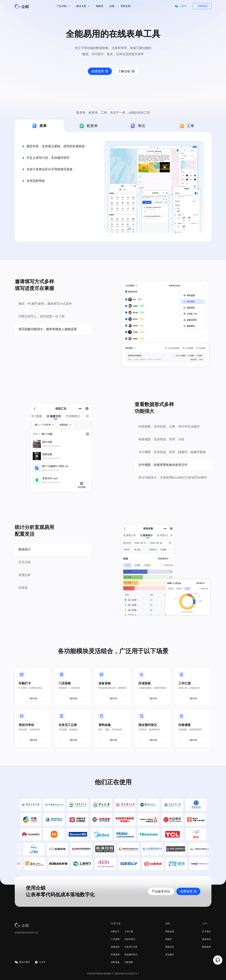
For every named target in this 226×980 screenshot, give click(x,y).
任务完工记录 (131, 947)
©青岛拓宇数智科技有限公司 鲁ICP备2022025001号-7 (113, 974)
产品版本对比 (161, 891)
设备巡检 (115, 947)
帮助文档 (126, 6)
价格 (112, 6)
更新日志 (170, 947)
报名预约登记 (131, 955)
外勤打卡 (115, 931)
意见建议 (170, 955)
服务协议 (206, 939)
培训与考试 (130, 939)
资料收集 (115, 962)
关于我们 (206, 931)
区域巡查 (115, 955)
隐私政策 (206, 947)
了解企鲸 (126, 71)
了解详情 (33, 698)
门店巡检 (115, 939)
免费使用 (100, 71)
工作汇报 (129, 931)
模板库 (100, 6)
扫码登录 (203, 6)
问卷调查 (129, 962)
